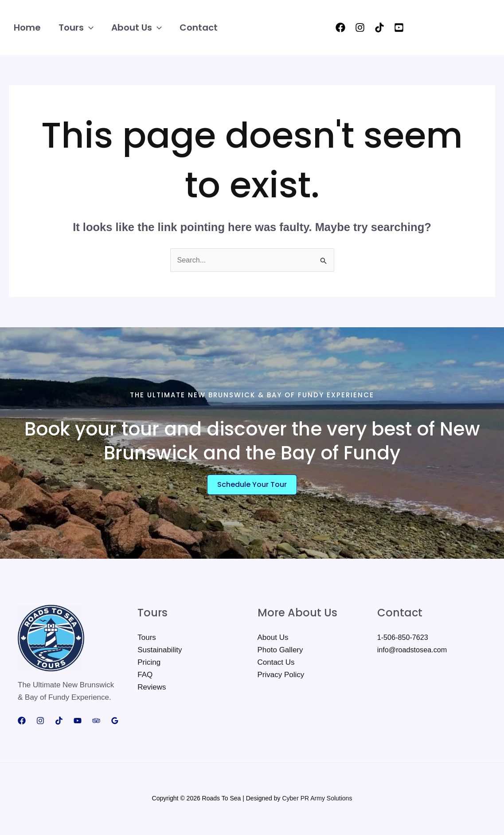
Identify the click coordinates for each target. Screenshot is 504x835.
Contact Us (276, 664)
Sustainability (160, 651)
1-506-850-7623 (404, 639)
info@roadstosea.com (414, 651)
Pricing (149, 664)
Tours (76, 28)
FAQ (145, 676)
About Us (137, 28)
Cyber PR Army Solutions (317, 800)
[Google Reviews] (115, 722)
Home (27, 27)
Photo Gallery (280, 651)
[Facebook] (340, 27)
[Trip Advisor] (96, 722)
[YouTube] (399, 27)
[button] (89, 28)
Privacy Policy (281, 676)
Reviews (152, 688)
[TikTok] (379, 27)
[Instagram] (360, 27)
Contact (199, 27)
